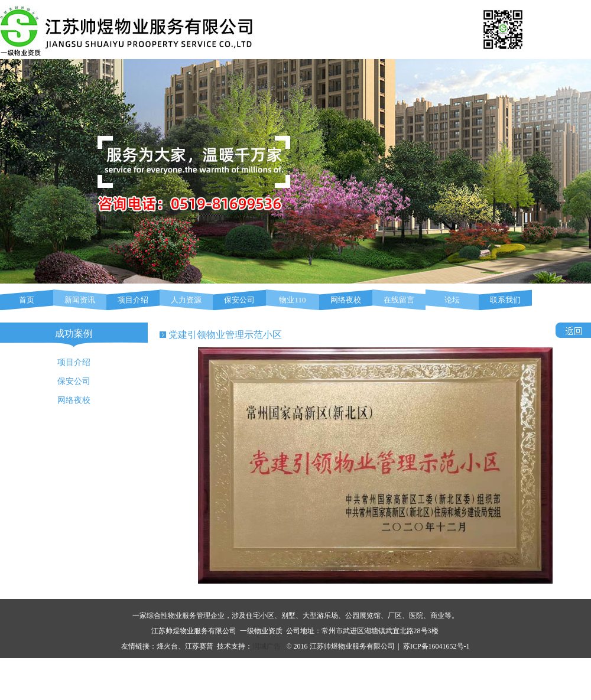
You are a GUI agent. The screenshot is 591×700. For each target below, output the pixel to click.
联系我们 (505, 300)
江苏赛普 (199, 646)
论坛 (452, 300)
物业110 (292, 300)
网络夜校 (346, 300)
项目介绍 (133, 300)
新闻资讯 (80, 300)
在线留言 (399, 300)
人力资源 (186, 300)
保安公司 (239, 300)
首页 (27, 300)
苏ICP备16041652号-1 (436, 646)
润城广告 (267, 646)
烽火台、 (171, 646)
